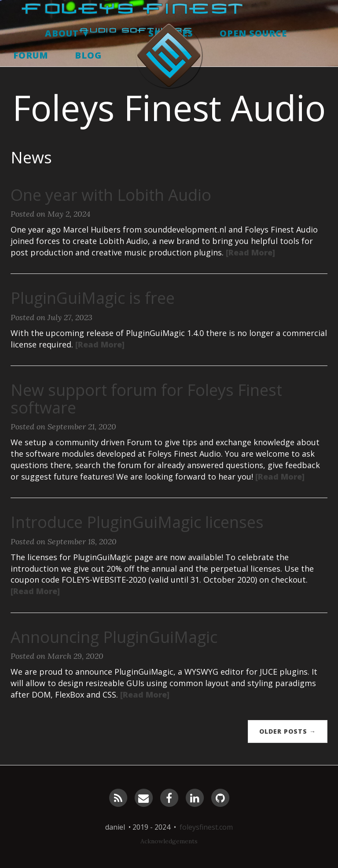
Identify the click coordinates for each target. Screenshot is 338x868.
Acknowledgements (169, 841)
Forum (31, 86)
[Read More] (250, 252)
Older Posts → (288, 731)
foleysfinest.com (206, 827)
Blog (88, 86)
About (62, 64)
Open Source (253, 64)
